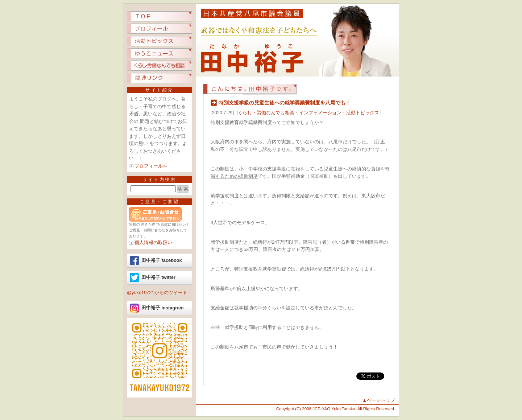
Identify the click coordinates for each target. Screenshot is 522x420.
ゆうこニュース (159, 53)
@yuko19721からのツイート (157, 293)
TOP (159, 16)
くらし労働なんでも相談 (159, 66)
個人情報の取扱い (153, 242)
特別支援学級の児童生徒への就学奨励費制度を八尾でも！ (285, 103)
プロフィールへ (151, 166)
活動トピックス (159, 41)
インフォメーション (320, 113)
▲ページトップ (379, 400)
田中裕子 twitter (158, 277)
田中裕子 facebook (162, 260)
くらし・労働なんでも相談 (266, 113)
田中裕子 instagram (163, 308)
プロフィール (159, 29)
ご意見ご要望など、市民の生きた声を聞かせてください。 (159, 214)
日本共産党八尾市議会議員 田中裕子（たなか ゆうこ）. (297, 40)
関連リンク (159, 78)
